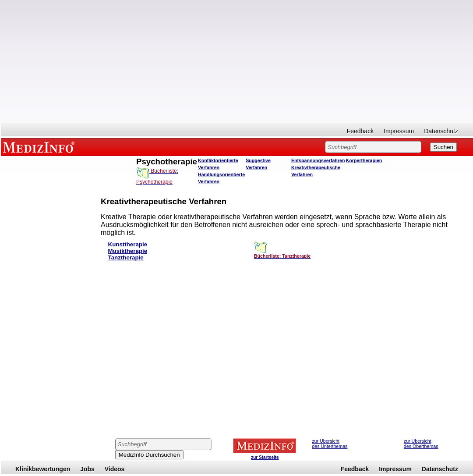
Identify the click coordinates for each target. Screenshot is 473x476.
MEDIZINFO (40, 147)
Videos (115, 469)
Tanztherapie (126, 258)
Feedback (360, 131)
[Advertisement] (237, 61)
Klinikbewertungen (43, 469)
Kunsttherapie (128, 244)
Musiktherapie (128, 251)
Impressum (399, 131)
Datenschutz (441, 131)
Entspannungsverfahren (318, 160)
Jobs (87, 469)
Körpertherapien (364, 160)
